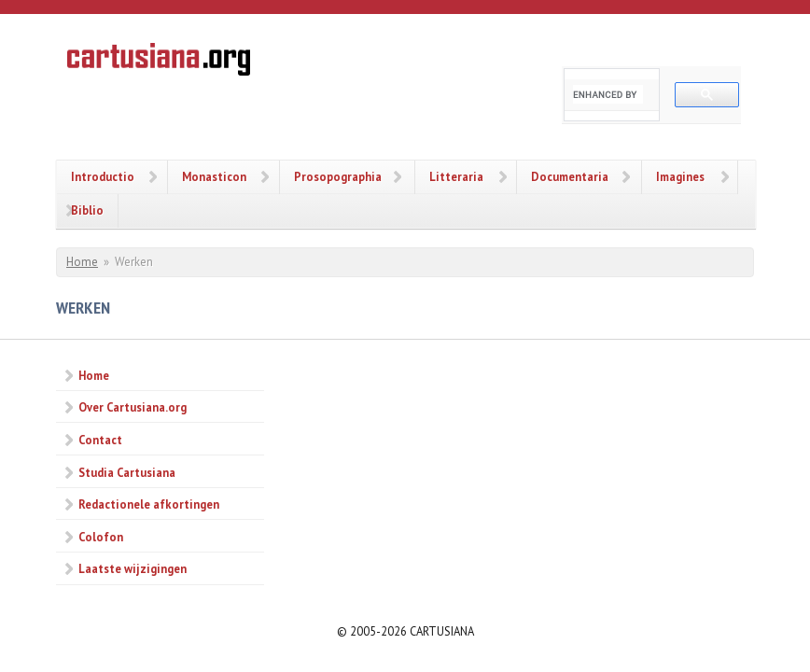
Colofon (101, 537)
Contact (100, 440)
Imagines (680, 176)
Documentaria (570, 176)
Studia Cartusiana (127, 472)
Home (82, 262)
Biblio (87, 210)
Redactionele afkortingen (149, 504)
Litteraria (456, 176)
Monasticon (214, 176)
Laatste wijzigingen (133, 568)
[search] (608, 94)
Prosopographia (338, 176)
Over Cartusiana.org (133, 407)
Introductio (103, 176)
